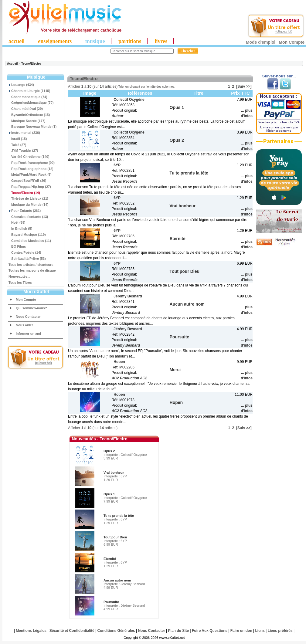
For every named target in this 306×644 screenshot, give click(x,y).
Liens (260, 631)
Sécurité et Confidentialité (72, 631)
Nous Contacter (28, 317)
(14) (24, 193)
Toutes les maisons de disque (32, 270)
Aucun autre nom (117, 580)
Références (140, 93)
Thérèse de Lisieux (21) (28, 198)
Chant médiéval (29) (26, 109)
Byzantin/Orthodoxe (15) (29, 115)
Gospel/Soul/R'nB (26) (27, 181)
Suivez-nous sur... (279, 76)
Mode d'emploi (261, 42)
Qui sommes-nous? (31, 308)
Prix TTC (240, 93)
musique (95, 41)
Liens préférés (280, 631)
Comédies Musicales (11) (30, 241)
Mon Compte (292, 42)
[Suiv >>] (244, 86)
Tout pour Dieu (115, 537)
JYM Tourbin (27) (23, 151)
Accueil (12, 64)
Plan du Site (179, 631)
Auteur (118, 116)
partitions (130, 41)
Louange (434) (21, 85)
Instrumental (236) (24, 133)
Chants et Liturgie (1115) (29, 91)
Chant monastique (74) (28, 97)
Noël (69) (17, 222)
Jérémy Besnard (126, 313)
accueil (17, 41)
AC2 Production (126, 378)
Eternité (110, 559)
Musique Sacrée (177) (27, 121)
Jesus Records (125, 181)
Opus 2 (109, 451)
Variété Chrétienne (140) (29, 157)
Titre (199, 93)
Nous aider (24, 325)
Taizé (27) (17, 145)
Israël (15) (18, 139)
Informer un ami (28, 334)
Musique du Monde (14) (28, 205)
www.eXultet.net (172, 638)
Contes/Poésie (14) (25, 253)
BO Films (17, 246)
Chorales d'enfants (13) (28, 217)
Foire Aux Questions (210, 631)
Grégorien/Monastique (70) (31, 103)
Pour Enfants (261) (25, 211)
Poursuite (111, 602)
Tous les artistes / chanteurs (31, 265)
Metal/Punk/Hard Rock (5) (30, 175)
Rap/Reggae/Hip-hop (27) (30, 187)
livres (161, 41)
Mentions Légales (31, 631)
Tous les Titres (20, 283)
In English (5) (20, 229)
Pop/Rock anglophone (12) (31, 169)
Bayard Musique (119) (27, 235)
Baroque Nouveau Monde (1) (32, 127)
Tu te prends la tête (119, 516)
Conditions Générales (116, 631)
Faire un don (241, 631)
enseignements (55, 41)
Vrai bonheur (114, 473)
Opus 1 (109, 494)
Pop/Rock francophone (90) (32, 163)
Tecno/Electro (31, 64)
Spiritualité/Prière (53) (27, 259)
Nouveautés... (19, 276)
